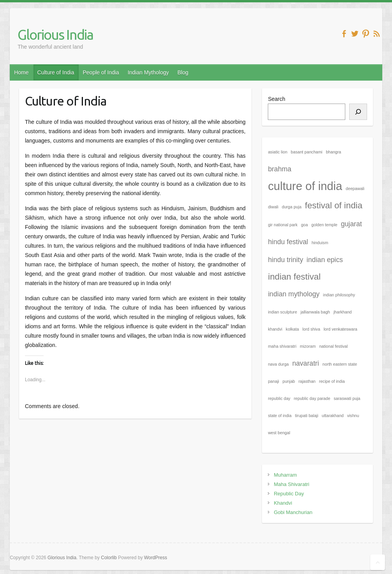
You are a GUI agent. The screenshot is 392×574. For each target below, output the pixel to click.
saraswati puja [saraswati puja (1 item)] (347, 398)
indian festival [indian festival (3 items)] (294, 277)
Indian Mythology (148, 72)
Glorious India (55, 34)
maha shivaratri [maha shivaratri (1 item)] (282, 346)
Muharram (285, 475)
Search (276, 99)
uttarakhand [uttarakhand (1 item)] (332, 416)
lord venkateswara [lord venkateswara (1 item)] (340, 329)
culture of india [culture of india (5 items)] (305, 186)
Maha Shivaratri (291, 484)
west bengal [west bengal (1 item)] (279, 433)
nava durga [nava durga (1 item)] (278, 364)
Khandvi (283, 503)
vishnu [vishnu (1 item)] (353, 416)
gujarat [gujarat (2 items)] (352, 224)
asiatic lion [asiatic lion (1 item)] (278, 152)
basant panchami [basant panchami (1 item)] (307, 152)
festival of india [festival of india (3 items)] (334, 205)
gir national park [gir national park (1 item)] (283, 225)
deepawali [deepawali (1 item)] (355, 188)
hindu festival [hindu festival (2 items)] (288, 242)
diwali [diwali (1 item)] (273, 207)
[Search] (358, 112)
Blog (183, 72)
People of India (101, 72)
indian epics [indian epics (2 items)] (325, 260)
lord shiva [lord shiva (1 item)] (311, 329)
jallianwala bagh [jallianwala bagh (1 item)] (315, 312)
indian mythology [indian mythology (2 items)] (294, 294)
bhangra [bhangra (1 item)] (333, 152)
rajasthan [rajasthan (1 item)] (307, 381)
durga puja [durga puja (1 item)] (292, 207)
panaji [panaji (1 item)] (273, 381)
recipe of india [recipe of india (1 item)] (332, 381)
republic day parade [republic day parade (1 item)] (312, 398)
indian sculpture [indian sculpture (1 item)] (282, 312)
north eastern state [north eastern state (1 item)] (340, 364)
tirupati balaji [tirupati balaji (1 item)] (307, 416)
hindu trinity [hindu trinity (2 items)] (285, 260)
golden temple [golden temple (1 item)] (324, 225)
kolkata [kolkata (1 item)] (292, 329)
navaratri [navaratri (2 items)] (306, 363)
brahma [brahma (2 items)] (279, 169)
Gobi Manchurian (293, 512)
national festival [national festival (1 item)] (333, 346)
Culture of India (56, 72)
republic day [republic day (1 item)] (279, 398)
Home (21, 72)
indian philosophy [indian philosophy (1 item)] (339, 295)
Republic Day (289, 494)
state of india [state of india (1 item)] (279, 416)
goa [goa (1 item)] (304, 225)
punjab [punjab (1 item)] (289, 381)
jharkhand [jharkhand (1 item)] (343, 312)
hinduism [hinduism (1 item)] (320, 243)
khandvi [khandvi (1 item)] (275, 329)
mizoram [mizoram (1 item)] (308, 346)
